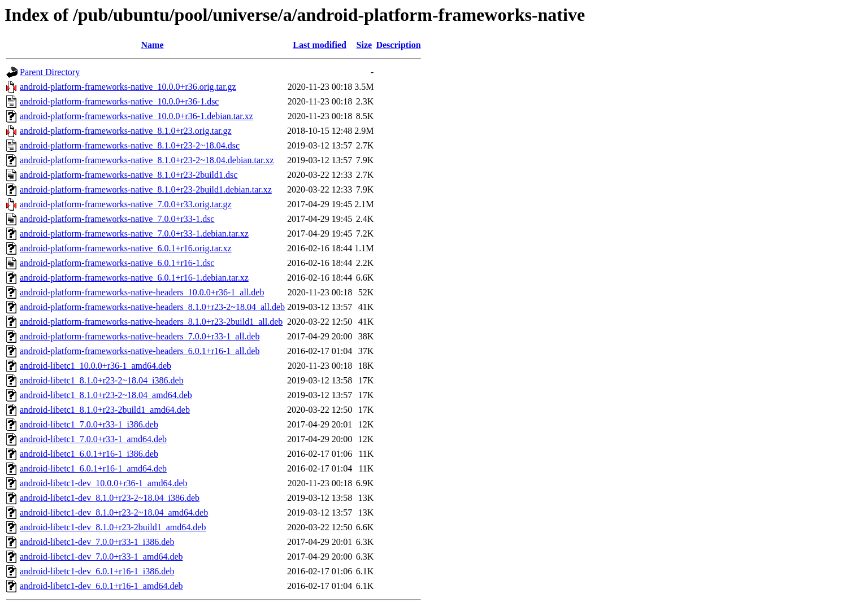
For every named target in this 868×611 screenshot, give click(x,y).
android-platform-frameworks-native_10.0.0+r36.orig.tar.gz (128, 87)
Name (153, 45)
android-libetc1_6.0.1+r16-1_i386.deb (89, 454)
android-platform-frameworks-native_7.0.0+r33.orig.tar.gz (126, 204)
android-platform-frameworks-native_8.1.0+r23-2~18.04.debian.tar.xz (147, 160)
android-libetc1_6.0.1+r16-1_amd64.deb (93, 468)
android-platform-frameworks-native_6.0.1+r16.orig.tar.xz (126, 248)
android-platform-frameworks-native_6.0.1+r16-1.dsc (117, 263)
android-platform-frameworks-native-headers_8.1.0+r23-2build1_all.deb (151, 322)
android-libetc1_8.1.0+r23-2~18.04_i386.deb (102, 380)
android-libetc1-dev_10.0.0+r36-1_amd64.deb (104, 483)
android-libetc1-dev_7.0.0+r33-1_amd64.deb (101, 557)
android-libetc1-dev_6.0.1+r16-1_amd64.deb (101, 586)
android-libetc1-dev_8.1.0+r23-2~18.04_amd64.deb (114, 512)
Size (364, 45)
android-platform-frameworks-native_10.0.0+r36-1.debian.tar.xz (136, 116)
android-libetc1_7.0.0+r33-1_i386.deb (89, 424)
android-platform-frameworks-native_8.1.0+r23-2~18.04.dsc (130, 145)
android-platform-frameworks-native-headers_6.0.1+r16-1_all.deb (140, 351)
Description (398, 45)
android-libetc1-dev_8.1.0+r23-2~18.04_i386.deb (110, 498)
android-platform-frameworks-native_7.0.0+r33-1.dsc (117, 219)
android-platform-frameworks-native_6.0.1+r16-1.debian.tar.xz (134, 278)
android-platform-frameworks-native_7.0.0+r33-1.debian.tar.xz (134, 234)
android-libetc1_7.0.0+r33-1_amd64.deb (93, 439)
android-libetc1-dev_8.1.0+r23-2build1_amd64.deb (113, 527)
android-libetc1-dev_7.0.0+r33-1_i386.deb (97, 542)
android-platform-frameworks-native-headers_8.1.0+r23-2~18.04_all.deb (152, 307)
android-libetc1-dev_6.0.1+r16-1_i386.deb (97, 571)
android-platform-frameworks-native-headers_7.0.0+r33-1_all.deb (140, 336)
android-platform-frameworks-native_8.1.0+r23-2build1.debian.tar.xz (146, 189)
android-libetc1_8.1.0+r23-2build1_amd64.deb (105, 410)
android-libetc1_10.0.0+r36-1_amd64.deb (96, 366)
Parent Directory (50, 72)
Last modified (320, 45)
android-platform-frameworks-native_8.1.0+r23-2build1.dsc (129, 175)
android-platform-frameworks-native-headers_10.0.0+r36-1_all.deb (142, 292)
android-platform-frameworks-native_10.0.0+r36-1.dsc (119, 101)
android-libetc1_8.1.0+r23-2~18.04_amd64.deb (106, 395)
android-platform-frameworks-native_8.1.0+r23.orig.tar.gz (126, 131)
